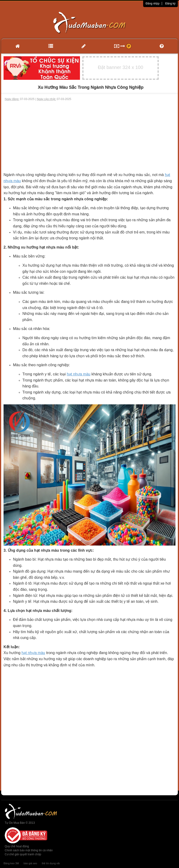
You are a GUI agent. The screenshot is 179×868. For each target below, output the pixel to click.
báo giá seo (30, 863)
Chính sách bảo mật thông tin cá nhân (29, 850)
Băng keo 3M (11, 863)
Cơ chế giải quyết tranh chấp (23, 854)
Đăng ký (170, 4)
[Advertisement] (89, 137)
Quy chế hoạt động (17, 846)
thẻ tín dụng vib (51, 863)
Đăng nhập (152, 4)
